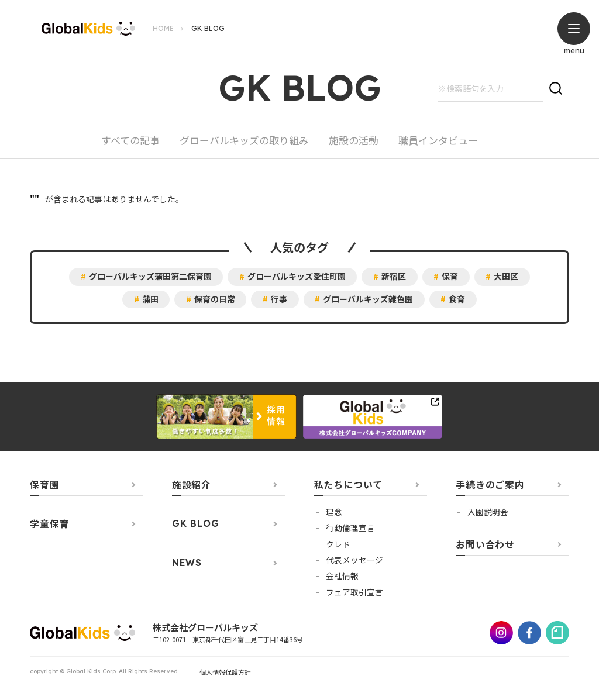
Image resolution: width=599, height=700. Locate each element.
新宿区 (394, 277)
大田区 (507, 277)
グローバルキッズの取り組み (244, 141)
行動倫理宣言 (350, 528)
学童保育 (49, 525)
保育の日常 (214, 299)
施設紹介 (192, 485)
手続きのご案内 (490, 485)
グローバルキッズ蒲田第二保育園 (149, 277)
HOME (163, 28)
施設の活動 (354, 141)
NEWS (187, 564)
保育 (450, 277)
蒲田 (149, 299)
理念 (334, 512)
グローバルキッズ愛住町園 (296, 277)
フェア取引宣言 (354, 592)
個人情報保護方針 (225, 673)
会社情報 (342, 576)
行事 (279, 299)
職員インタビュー (438, 141)
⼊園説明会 (488, 512)
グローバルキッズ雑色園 (369, 299)
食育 (458, 299)
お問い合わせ (485, 545)
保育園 (44, 485)
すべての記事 (130, 141)
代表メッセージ (354, 560)
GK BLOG (196, 525)
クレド (338, 544)
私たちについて (349, 485)
